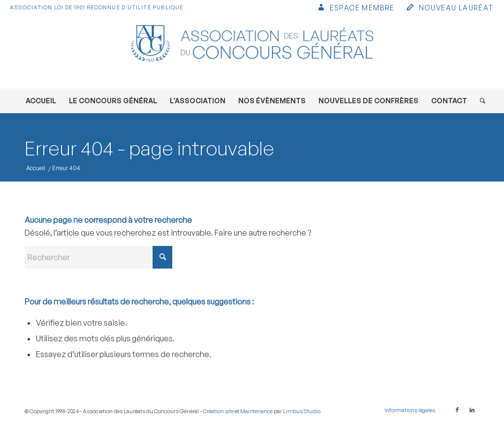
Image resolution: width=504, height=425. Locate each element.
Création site (218, 411)
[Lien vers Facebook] (457, 410)
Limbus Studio (302, 411)
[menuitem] (356, 9)
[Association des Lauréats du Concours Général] (252, 52)
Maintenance (256, 411)
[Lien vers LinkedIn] (472, 410)
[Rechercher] (479, 101)
